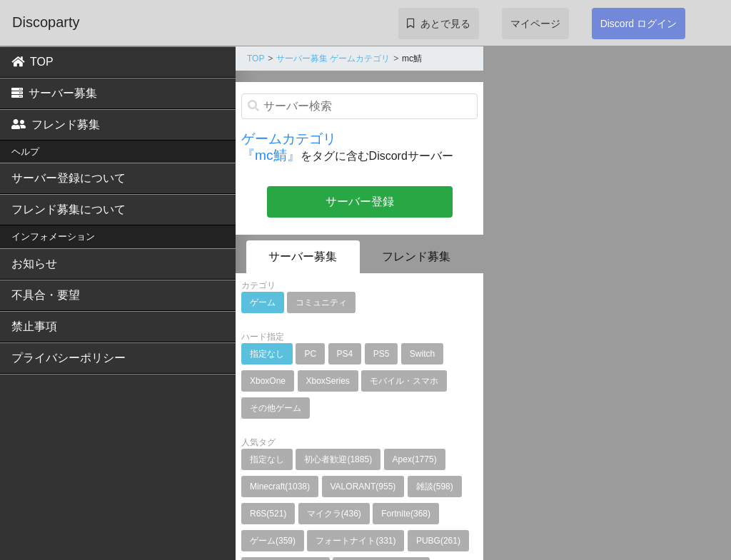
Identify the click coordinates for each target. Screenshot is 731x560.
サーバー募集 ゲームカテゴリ (333, 58)
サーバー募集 (54, 93)
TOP (32, 62)
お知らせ (34, 264)
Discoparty (46, 22)
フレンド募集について (69, 209)
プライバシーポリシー (69, 358)
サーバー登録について (69, 178)
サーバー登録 (360, 202)
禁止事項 (34, 326)
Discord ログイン (639, 24)
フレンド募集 (56, 124)
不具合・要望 (46, 295)
